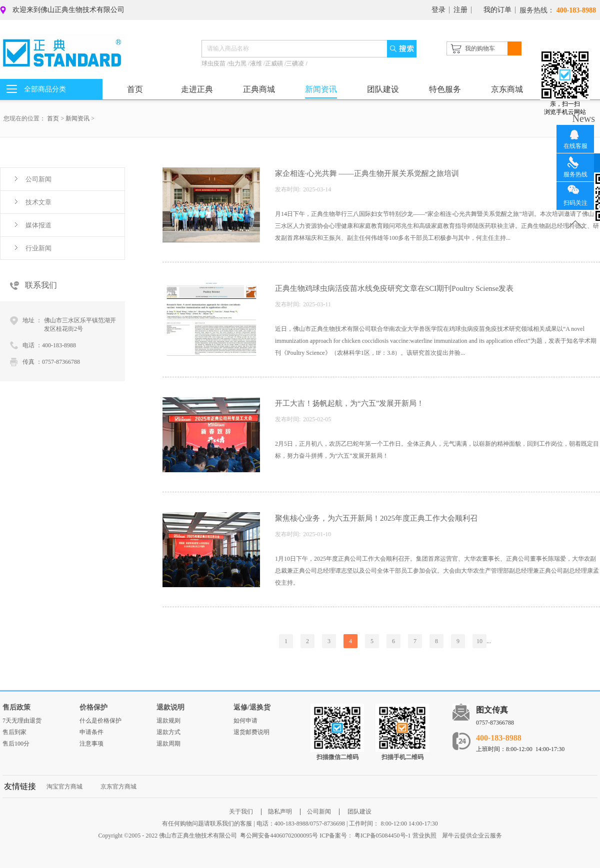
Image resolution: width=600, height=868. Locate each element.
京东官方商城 (118, 787)
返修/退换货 (252, 707)
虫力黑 (238, 63)
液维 (257, 63)
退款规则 (168, 721)
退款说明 (170, 707)
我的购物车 (480, 48)
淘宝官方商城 (64, 787)
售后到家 (14, 732)
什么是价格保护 (100, 721)
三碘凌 (296, 63)
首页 (135, 89)
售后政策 (16, 707)
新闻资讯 (77, 118)
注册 (460, 10)
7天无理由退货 (22, 721)
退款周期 (168, 744)
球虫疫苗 (214, 63)
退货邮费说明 (251, 732)
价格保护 (93, 707)
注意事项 (91, 744)
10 (479, 641)
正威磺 (275, 63)
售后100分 (16, 744)
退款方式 (168, 732)
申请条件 (91, 732)
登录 (438, 10)
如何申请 (245, 721)
